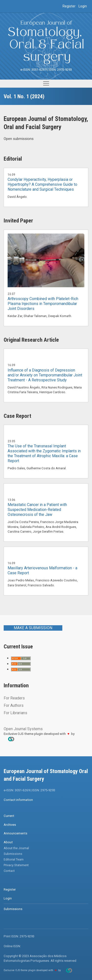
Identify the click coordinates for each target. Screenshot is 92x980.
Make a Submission (33, 628)
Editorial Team (14, 859)
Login (83, 6)
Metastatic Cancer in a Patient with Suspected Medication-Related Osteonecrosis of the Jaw (37, 510)
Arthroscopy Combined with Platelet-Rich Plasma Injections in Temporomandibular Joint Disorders (43, 304)
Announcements (15, 833)
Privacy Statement (16, 865)
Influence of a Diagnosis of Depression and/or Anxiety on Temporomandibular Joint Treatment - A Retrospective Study (45, 375)
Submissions (13, 854)
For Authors (14, 705)
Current (9, 816)
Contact (9, 871)
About (8, 842)
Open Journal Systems (23, 729)
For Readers (14, 698)
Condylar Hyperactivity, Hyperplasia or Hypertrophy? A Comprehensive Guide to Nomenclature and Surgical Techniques (42, 184)
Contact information (18, 800)
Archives (10, 825)
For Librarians (15, 713)
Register (69, 6)
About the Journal (16, 848)
